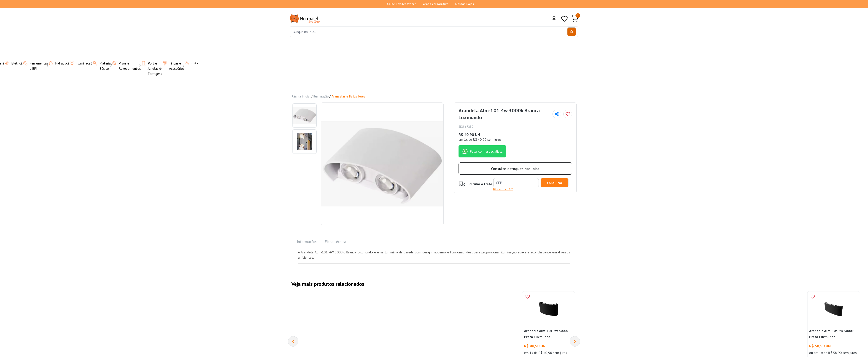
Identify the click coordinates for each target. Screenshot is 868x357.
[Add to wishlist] (568, 114)
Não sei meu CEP (503, 189)
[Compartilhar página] (557, 114)
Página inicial (301, 96)
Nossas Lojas (465, 4)
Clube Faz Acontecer (401, 4)
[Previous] (293, 341)
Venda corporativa (436, 4)
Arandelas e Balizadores (348, 96)
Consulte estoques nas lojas (515, 169)
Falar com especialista (482, 151)
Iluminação (321, 96)
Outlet (189, 63)
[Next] (575, 341)
